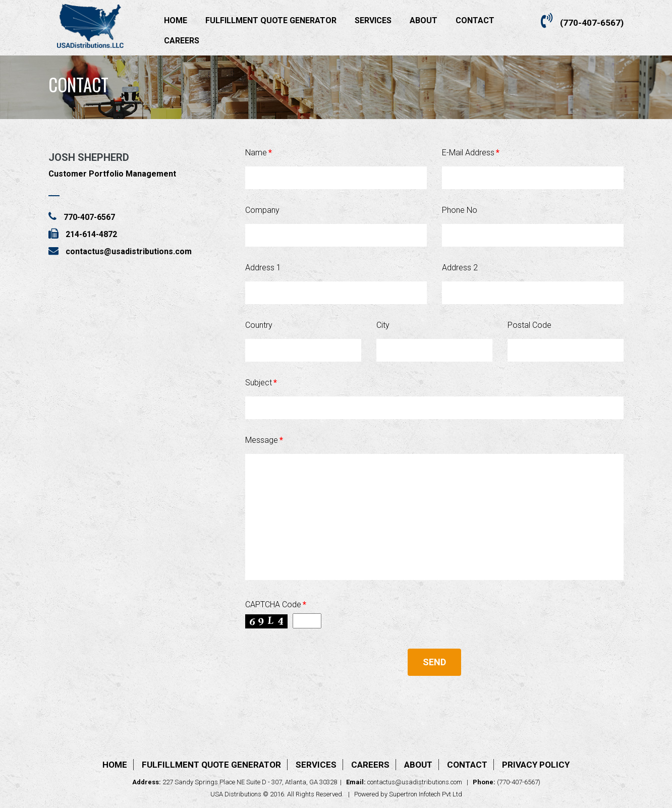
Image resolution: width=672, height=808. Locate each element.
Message (264, 440)
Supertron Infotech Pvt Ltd (426, 794)
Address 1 (263, 268)
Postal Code (529, 325)
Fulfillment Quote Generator (271, 20)
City (383, 325)
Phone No (460, 210)
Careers (182, 41)
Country (259, 325)
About (424, 20)
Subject (261, 383)
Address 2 (460, 268)
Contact (475, 20)
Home (176, 20)
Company (262, 210)
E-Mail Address (471, 153)
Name (259, 153)
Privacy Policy (536, 765)
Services (373, 20)
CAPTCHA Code (276, 604)
